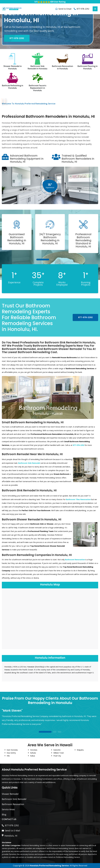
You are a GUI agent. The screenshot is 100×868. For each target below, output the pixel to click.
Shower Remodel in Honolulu (13, 67)
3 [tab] (57, 260)
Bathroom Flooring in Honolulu (88, 67)
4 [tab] (62, 260)
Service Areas (8, 809)
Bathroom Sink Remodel (14, 799)
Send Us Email (65, 9)
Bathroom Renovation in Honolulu (62, 67)
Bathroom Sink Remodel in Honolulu (37, 67)
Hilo (8, 756)
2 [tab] (52, 260)
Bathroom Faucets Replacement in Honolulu (38, 88)
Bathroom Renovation (13, 804)
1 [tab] (43, 260)
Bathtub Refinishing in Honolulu (13, 87)
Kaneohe (57, 750)
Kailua (33, 756)
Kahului (33, 753)
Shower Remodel (10, 794)
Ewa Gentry (11, 753)
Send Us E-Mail (13, 831)
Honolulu (34, 750)
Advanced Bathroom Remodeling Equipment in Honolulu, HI (27, 159)
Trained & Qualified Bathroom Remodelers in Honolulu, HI (78, 159)
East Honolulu (12, 750)
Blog (4, 814)
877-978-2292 (83, 9)
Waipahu (80, 750)
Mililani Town (59, 753)
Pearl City (57, 756)
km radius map (50, 618)
